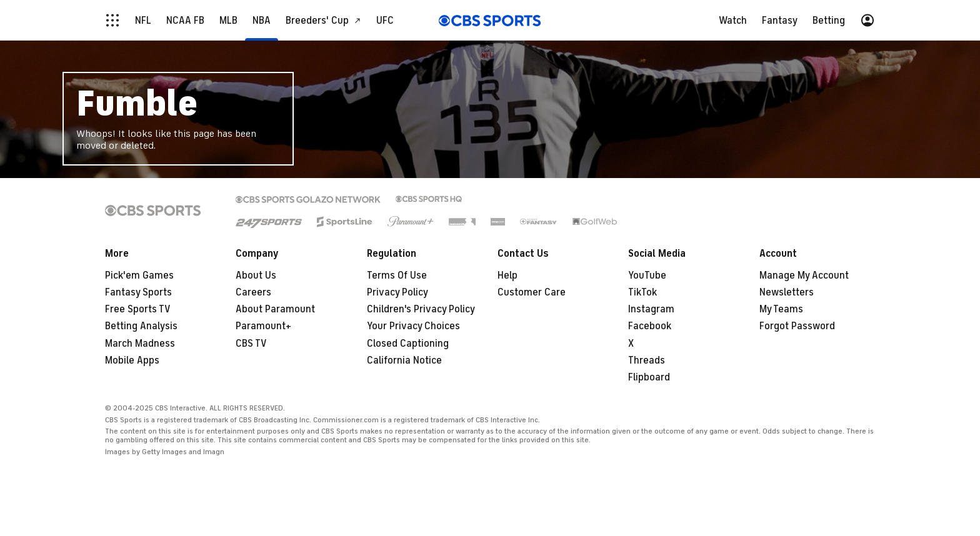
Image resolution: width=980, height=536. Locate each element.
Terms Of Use (397, 275)
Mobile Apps (132, 360)
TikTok (642, 292)
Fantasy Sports (138, 292)
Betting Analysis (141, 326)
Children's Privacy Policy (421, 309)
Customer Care (532, 292)
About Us (256, 275)
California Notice (404, 360)
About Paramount (275, 309)
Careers (253, 292)
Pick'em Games (139, 275)
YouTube (647, 275)
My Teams (781, 309)
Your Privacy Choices (413, 326)
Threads (647, 360)
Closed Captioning (408, 344)
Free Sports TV (138, 309)
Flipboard (649, 377)
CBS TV (251, 344)
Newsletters (787, 292)
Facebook (650, 326)
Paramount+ (263, 326)
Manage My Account (804, 275)
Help (507, 275)
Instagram (651, 309)
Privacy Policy (397, 292)
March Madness (140, 344)
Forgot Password (797, 326)
